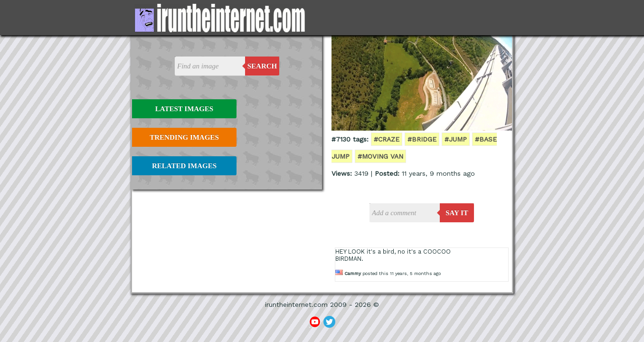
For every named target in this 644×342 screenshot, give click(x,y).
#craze (387, 139)
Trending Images (184, 137)
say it (457, 213)
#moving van (380, 156)
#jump (456, 139)
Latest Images (184, 109)
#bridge (422, 139)
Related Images (184, 166)
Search (262, 66)
